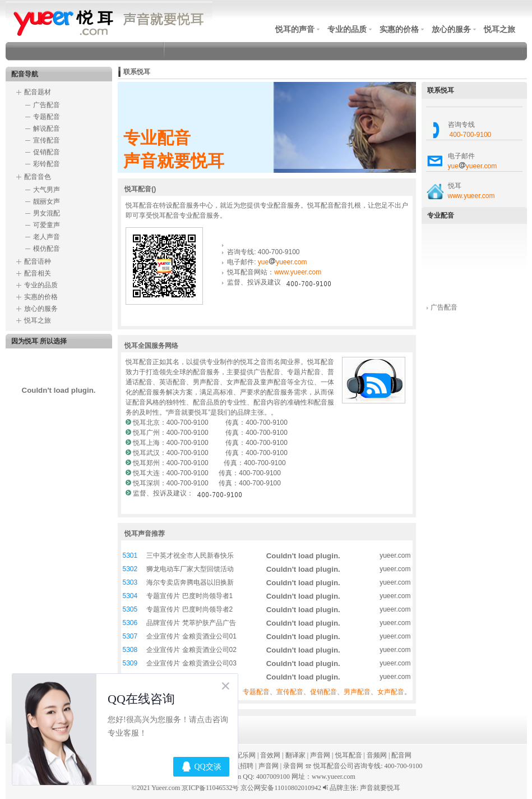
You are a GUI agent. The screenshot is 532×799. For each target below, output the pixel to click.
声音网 (320, 755)
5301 (130, 555)
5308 (130, 650)
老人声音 (47, 237)
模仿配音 (47, 249)
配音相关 (38, 273)
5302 (130, 569)
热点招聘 (240, 766)
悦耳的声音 (295, 29)
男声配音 (357, 692)
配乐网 (246, 755)
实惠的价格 (399, 29)
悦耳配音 (349, 755)
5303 (130, 582)
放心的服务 (451, 29)
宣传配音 (47, 140)
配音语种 (38, 261)
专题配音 (47, 117)
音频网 (377, 755)
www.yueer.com (298, 272)
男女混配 (47, 213)
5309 (130, 663)
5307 (130, 636)
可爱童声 (47, 225)
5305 (130, 609)
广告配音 (47, 105)
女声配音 (391, 692)
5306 (130, 623)
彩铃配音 (47, 164)
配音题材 (38, 92)
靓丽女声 (47, 201)
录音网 (293, 766)
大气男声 (47, 190)
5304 (130, 596)
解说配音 (47, 128)
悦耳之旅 (499, 29)
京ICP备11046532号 (210, 788)
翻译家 (295, 755)
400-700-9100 (471, 135)
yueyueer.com (283, 262)
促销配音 (47, 152)
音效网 (270, 755)
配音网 (401, 755)
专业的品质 (347, 29)
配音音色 (38, 177)
